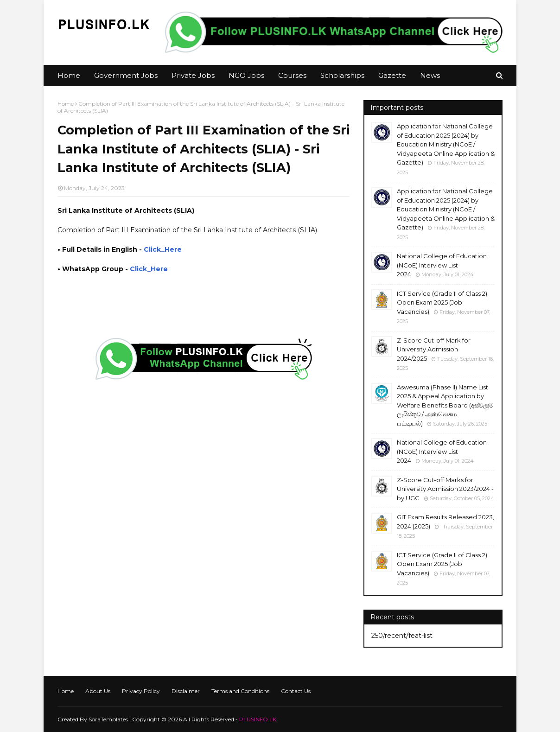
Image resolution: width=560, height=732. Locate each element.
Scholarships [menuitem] (342, 75)
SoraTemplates (108, 719)
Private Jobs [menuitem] (193, 75)
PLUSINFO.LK (258, 719)
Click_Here (163, 249)
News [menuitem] (430, 75)
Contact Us (296, 691)
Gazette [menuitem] (392, 75)
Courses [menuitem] (292, 75)
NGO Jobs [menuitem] (246, 75)
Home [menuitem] (69, 75)
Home (66, 104)
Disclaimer (186, 691)
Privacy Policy (141, 691)
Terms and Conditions (240, 691)
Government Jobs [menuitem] (126, 75)
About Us (98, 691)
